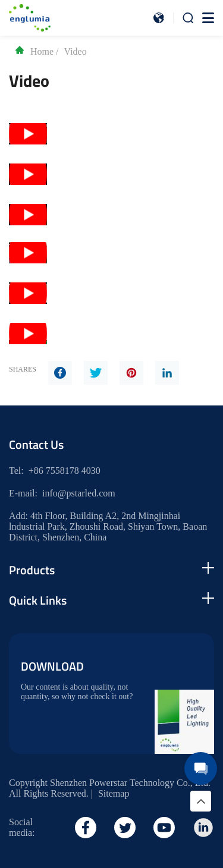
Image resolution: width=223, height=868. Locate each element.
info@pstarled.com (79, 493)
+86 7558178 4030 (65, 471)
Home (34, 51)
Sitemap (114, 793)
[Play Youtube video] (28, 134)
